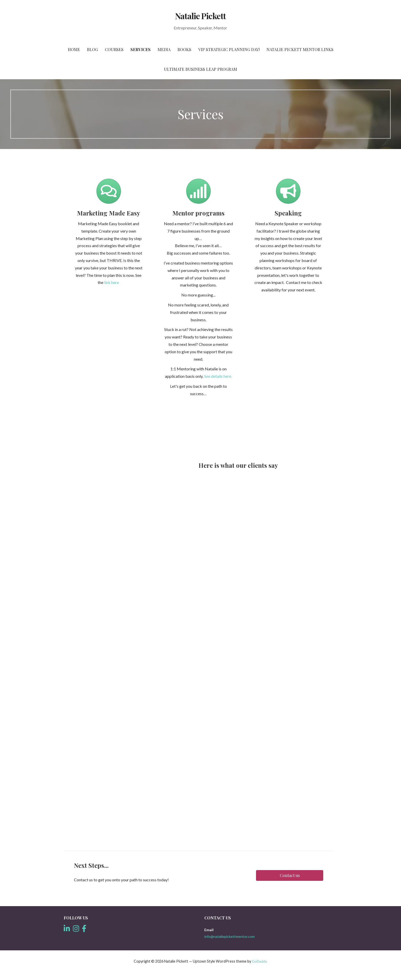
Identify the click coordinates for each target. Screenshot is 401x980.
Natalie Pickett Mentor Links (300, 49)
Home (74, 49)
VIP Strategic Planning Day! (229, 49)
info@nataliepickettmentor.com (230, 936)
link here (112, 282)
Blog (92, 49)
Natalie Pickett (201, 16)
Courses (114, 49)
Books (184, 49)
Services (141, 49)
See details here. (218, 376)
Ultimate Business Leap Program (201, 69)
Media (164, 49)
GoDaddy (259, 961)
